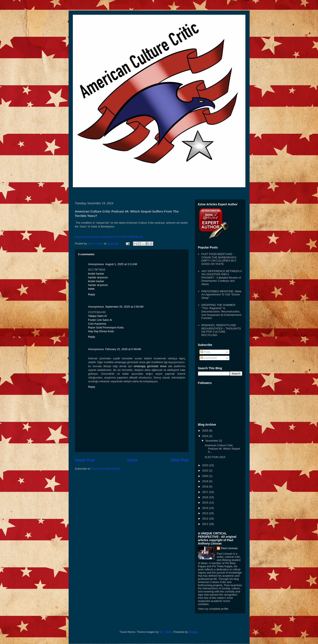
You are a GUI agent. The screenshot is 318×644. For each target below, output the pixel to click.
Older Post (180, 460)
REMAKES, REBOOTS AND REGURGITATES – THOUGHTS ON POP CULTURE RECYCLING (221, 330)
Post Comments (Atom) (106, 469)
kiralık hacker (96, 274)
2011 (206, 524)
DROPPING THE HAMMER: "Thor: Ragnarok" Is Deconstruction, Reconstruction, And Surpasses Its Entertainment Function (221, 311)
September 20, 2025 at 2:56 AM (124, 307)
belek (91, 289)
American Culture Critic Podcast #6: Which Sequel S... (222, 449)
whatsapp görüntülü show (150, 366)
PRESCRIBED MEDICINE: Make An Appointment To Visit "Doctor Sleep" (222, 295)
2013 (206, 513)
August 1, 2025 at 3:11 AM (121, 264)
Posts (205, 352)
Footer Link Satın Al (100, 320)
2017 (206, 492)
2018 (206, 487)
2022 (206, 471)
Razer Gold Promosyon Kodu (106, 327)
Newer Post (85, 460)
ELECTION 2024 (215, 457)
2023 (206, 465)
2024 (206, 436)
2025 (206, 431)
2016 (206, 497)
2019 (206, 481)
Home (132, 460)
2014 (206, 508)
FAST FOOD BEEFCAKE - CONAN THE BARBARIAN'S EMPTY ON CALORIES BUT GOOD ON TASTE (219, 259)
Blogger (193, 632)
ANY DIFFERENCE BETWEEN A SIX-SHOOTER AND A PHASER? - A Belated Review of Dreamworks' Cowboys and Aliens (222, 278)
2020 (206, 476)
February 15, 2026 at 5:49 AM (123, 349)
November (212, 441)
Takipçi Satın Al (97, 316)
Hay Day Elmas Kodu (101, 331)
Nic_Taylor (166, 632)
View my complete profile (213, 609)
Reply (92, 294)
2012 (206, 519)
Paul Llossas (229, 548)
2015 (206, 503)
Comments (209, 358)
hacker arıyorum (98, 277)
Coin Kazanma (97, 324)
